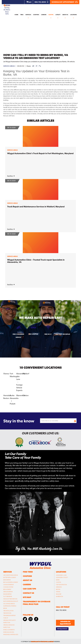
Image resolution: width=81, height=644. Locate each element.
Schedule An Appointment (65, 622)
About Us (65, 15)
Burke (12, 395)
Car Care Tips (29, 588)
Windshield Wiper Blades (11, 633)
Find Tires (28, 571)
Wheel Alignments (9, 629)
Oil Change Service (9, 603)
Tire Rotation (7, 612)
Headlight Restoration (10, 598)
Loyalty (58, 15)
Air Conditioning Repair (11, 574)
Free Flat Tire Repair (63, 334)
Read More (11, 176)
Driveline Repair (8, 591)
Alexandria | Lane (61, 574)
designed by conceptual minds (42, 641)
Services (28, 15)
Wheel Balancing (9, 631)
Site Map (27, 596)
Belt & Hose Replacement (11, 581)
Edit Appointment (62, 628)
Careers (44, 15)
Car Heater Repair (8, 584)
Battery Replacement (10, 576)
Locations (73, 15)
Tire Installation (8, 610)
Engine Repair (7, 593)
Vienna (6, 373)
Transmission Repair (9, 614)
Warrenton (21, 395)
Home (16, 15)
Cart (29, 2)
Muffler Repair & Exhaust (11, 600)
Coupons (36, 15)
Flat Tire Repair (8, 595)
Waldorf (26, 373)
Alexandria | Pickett (62, 576)
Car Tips (51, 15)
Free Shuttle (33, 334)
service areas (9, 66)
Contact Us (28, 592)
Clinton (26, 395)
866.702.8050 (41, 2)
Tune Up (6, 617)
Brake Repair (7, 579)
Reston (6, 397)
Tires (22, 15)
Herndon (7, 395)
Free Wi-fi (48, 334)
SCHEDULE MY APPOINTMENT (65, 2)
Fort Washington (61, 584)
